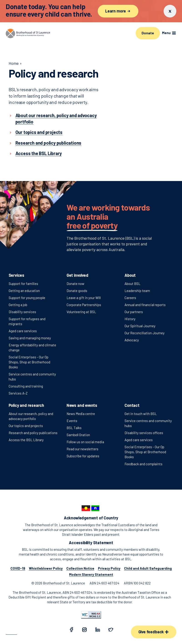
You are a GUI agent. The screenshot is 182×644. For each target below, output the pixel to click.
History (130, 319)
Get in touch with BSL (141, 414)
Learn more (118, 11)
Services (17, 275)
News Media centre (81, 414)
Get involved (77, 275)
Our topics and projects (26, 426)
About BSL (132, 284)
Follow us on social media (85, 442)
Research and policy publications (33, 433)
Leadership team (137, 291)
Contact (132, 405)
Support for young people (27, 298)
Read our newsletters (82, 449)
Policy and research (26, 405)
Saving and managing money (30, 338)
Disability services (22, 312)
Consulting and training (26, 386)
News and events (82, 405)
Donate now (75, 284)
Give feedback (154, 632)
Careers (130, 298)
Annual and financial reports (145, 305)
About (130, 275)
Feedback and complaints (143, 464)
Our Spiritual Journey (140, 326)
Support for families (23, 284)
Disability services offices (144, 433)
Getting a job (18, 305)
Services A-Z (18, 393)
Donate (148, 33)
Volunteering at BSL (81, 312)
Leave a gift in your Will (84, 298)
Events (72, 421)
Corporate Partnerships (84, 305)
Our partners (134, 312)
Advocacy (132, 340)
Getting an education (24, 291)
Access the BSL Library (26, 440)
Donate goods (77, 291)
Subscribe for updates (83, 456)
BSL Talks (74, 428)
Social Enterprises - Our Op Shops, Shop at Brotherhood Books (29, 362)
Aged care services (23, 331)
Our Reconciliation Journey (145, 333)
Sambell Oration (78, 435)
